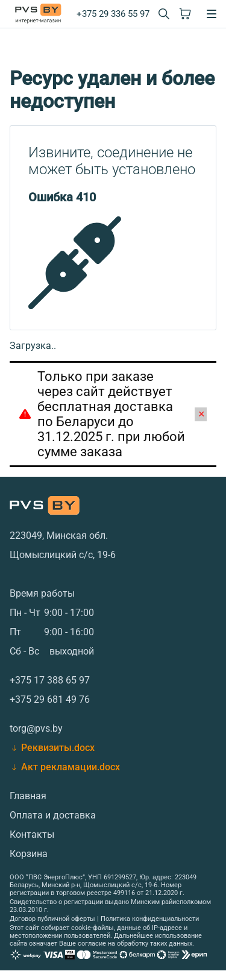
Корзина (29, 854)
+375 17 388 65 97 (50, 680)
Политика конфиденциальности (150, 919)
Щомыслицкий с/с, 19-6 (63, 555)
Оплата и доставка (53, 815)
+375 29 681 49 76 (50, 699)
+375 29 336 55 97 (113, 14)
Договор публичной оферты (52, 919)
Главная (28, 796)
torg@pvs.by (36, 728)
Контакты (32, 834)
